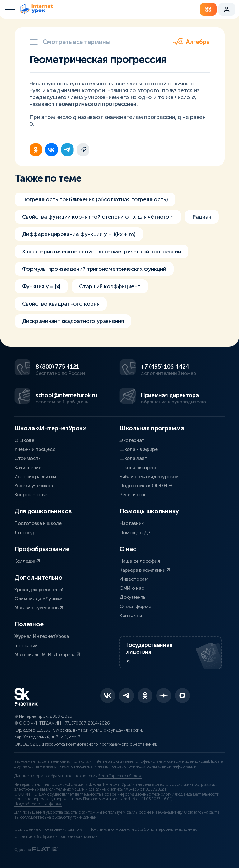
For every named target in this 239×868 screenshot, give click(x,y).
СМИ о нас (132, 588)
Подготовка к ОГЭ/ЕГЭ (146, 486)
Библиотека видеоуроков (149, 477)
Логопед (24, 532)
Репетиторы (134, 495)
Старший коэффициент (110, 286)
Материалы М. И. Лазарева (47, 654)
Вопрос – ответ (32, 495)
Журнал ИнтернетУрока (42, 636)
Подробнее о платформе (38, 804)
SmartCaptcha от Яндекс (120, 776)
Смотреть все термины (70, 42)
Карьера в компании (145, 570)
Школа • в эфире (138, 449)
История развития (35, 477)
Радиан (202, 217)
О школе (24, 440)
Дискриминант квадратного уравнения (73, 321)
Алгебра (191, 42)
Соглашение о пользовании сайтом (48, 829)
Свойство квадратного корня (61, 304)
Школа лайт (133, 458)
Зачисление (28, 468)
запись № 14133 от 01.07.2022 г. (139, 789)
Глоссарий (26, 645)
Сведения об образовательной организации (56, 837)
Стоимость (28, 458)
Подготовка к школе (38, 523)
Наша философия (140, 561)
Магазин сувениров (39, 608)
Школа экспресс (139, 468)
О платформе (135, 606)
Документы (133, 597)
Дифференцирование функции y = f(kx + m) (79, 234)
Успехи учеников (33, 486)
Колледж (27, 561)
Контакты (131, 615)
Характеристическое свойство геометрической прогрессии (102, 252)
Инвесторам (134, 579)
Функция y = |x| (41, 286)
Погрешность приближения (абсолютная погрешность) (95, 199)
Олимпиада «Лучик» (38, 599)
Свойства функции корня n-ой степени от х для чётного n (98, 217)
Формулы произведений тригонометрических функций (94, 269)
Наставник (132, 523)
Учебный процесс (35, 449)
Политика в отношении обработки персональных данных (143, 829)
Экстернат (132, 440)
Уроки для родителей (39, 590)
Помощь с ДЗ (135, 532)
